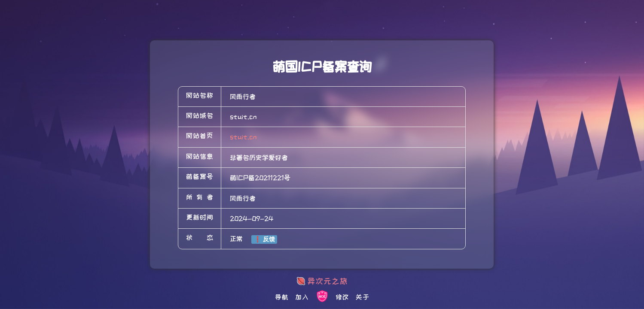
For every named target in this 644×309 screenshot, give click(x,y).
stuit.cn (243, 137)
